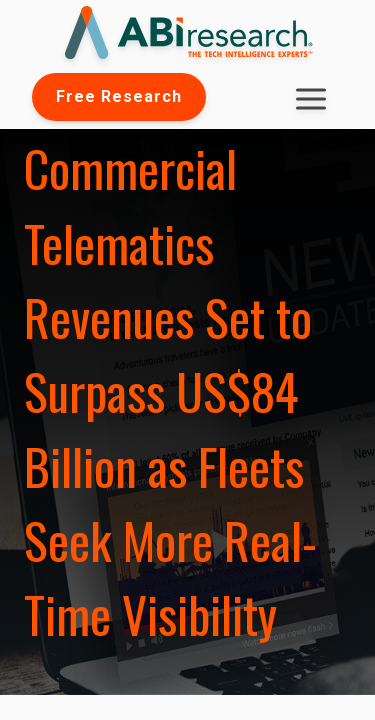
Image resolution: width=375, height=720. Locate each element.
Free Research (119, 96)
